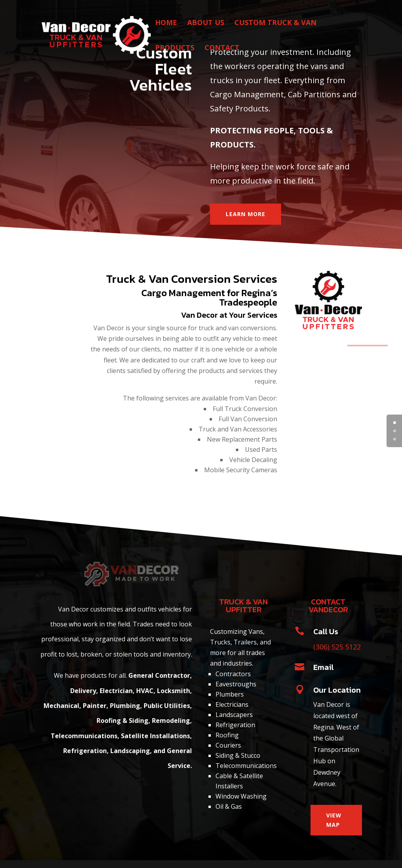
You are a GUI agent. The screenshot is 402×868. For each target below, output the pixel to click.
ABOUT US (206, 23)
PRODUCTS (175, 48)
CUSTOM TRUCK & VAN (275, 23)
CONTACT (222, 48)
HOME (166, 23)
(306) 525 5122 (337, 647)
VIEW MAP (334, 820)
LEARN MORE (246, 214)
